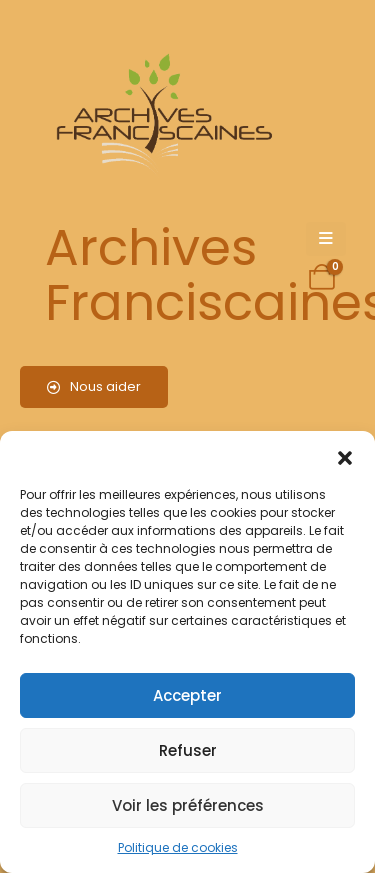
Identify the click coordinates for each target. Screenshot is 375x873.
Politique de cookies (178, 847)
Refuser (188, 750)
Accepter (187, 695)
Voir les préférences (188, 805)
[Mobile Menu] (326, 239)
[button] (345, 456)
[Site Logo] (161, 115)
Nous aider (94, 386)
